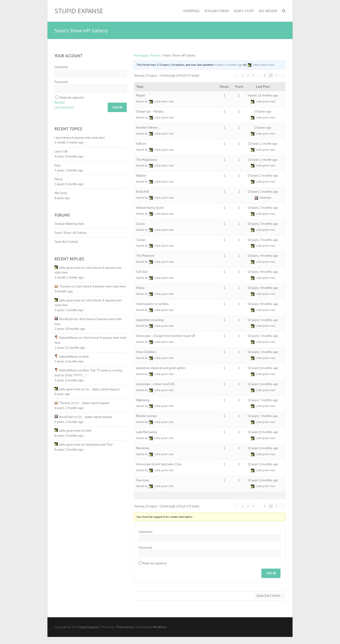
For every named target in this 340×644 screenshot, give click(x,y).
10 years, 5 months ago (263, 320)
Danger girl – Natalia (150, 111)
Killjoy (140, 288)
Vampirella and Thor (99, 445)
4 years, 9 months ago (228, 65)
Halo (58, 165)
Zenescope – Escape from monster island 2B (166, 336)
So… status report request (102, 389)
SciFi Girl (142, 272)
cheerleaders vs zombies (152, 304)
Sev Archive (268, 11)
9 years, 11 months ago (263, 95)
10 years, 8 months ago (263, 432)
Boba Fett (142, 192)
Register (60, 102)
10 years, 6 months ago (263, 368)
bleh (86, 357)
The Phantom (145, 256)
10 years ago (263, 111)
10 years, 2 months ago (263, 176)
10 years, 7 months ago (263, 400)
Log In (271, 573)
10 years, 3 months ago (263, 208)
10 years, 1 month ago (263, 144)
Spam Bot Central (270, 596)
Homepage (191, 11)
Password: (146, 548)
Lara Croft (61, 151)
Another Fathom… (148, 128)
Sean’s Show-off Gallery (71, 233)
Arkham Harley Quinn (150, 208)
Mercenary (143, 448)
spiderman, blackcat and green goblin (161, 368)
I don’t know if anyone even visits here (80, 138)
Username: (146, 532)
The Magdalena (147, 160)
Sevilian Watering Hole (69, 224)
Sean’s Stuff (244, 11)
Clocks (140, 224)
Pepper (141, 95)
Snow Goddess (146, 352)
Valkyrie (141, 176)
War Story (61, 193)
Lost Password (64, 107)
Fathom (141, 144)
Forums (156, 55)
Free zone (142, 480)
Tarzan (141, 240)
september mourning (150, 320)
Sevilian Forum (217, 11)
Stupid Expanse (79, 11)
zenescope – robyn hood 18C (155, 384)
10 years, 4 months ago (263, 256)
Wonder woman (147, 416)
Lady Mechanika (147, 432)
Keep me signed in (155, 563)
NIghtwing (143, 400)
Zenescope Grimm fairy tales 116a (159, 464)
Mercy (58, 179)
